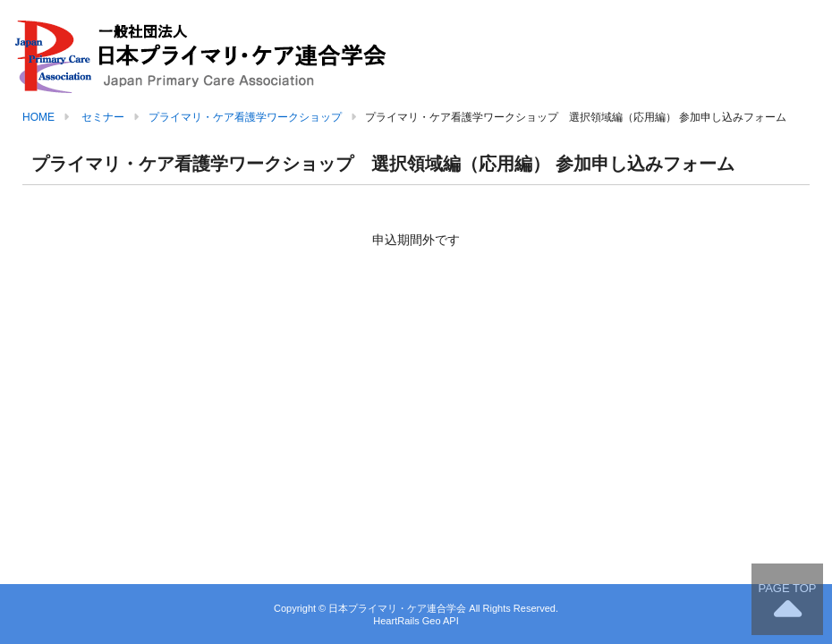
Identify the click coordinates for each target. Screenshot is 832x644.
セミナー (103, 117)
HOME (38, 117)
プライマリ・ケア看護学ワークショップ (245, 117)
